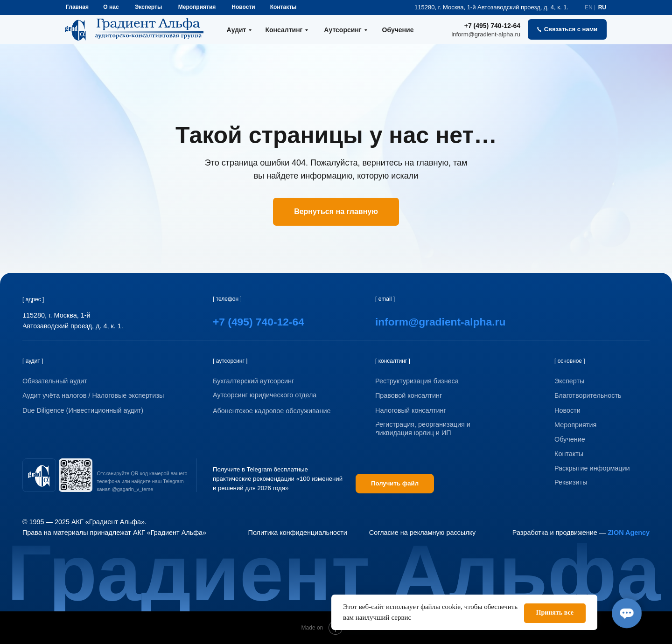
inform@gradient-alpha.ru (486, 34)
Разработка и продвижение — (581, 533)
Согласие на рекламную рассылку (422, 533)
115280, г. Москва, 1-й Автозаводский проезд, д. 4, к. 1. (491, 7)
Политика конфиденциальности (298, 533)
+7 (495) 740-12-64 (492, 26)
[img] (39, 475)
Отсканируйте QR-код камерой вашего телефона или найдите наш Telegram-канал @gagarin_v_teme (142, 481)
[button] (567, 29)
